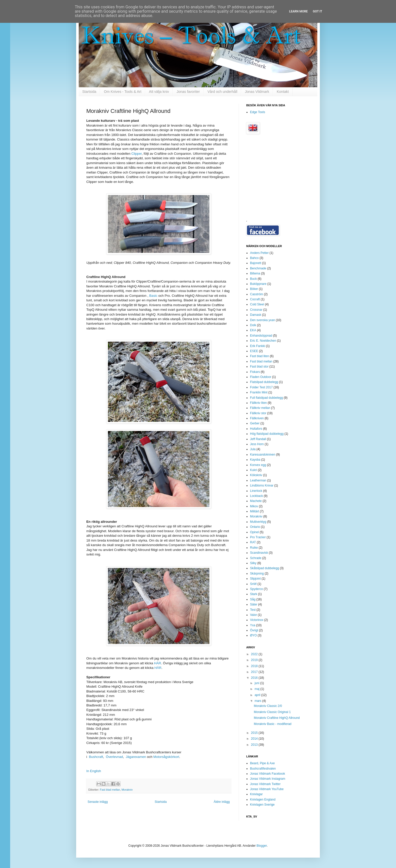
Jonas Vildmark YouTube (267, 789)
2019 (255, 660)
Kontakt (283, 92)
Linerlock (256, 491)
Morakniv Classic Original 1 (272, 712)
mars (258, 701)
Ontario (255, 527)
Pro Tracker (258, 537)
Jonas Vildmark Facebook (268, 774)
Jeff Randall (258, 439)
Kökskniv (256, 475)
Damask (256, 315)
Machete (256, 501)
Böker (254, 289)
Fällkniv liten (258, 403)
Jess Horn (257, 444)
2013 (255, 745)
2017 (255, 672)
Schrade (256, 558)
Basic (153, 296)
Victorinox (257, 620)
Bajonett (256, 263)
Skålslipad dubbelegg (265, 568)
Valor (253, 615)
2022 (255, 654)
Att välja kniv (159, 92)
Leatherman (258, 480)
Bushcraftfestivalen (263, 769)
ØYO (253, 635)
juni (257, 683)
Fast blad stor (259, 367)
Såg (253, 599)
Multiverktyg (258, 522)
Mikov (254, 506)
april (258, 695)
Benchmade (258, 268)
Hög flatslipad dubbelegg (267, 434)
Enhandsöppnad (261, 336)
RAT (253, 542)
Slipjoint (255, 579)
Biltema (255, 273)
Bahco (254, 258)
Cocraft (255, 299)
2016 (255, 678)
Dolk (253, 325)
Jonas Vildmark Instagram (268, 779)
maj (258, 689)
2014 (255, 739)
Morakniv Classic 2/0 (268, 706)
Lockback (257, 496)
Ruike (254, 548)
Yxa (253, 625)
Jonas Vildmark (257, 92)
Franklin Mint (259, 392)
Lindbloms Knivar (262, 485)
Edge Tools (258, 112)
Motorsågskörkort (166, 757)
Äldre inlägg (222, 802)
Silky (253, 563)
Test (253, 610)
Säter (254, 604)
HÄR (158, 663)
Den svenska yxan (262, 320)
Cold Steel (257, 304)
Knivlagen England (263, 800)
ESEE (254, 351)
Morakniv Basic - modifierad (273, 724)
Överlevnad (114, 757)
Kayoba (255, 460)
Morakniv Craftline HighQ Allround (277, 718)
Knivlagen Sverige (262, 805)
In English (94, 771)
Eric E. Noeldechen (263, 341)
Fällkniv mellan (260, 408)
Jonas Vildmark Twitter (265, 784)
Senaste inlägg (98, 802)
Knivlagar (256, 794)
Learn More (299, 11)
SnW (253, 584)
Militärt (254, 511)
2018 (255, 666)
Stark (254, 594)
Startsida (89, 92)
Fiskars (255, 372)
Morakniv (127, 790)
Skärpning (257, 574)
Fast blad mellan (110, 790)
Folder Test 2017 (261, 387)
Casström (257, 294)
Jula (253, 449)
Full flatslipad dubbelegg (266, 398)
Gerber (255, 423)
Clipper (136, 154)
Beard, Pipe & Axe (262, 763)
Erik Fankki (258, 346)
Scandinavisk (259, 553)
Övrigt (254, 630)
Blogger (262, 846)
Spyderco (257, 589)
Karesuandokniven (263, 455)
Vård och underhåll (222, 92)
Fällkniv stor (258, 413)
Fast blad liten (260, 356)
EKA (253, 330)
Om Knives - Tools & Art (123, 92)
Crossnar (256, 310)
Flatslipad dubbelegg (264, 382)
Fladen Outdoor (261, 377)
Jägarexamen (136, 757)
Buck (253, 279)
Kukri (253, 470)
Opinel (254, 532)
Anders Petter (259, 253)
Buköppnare (258, 284)
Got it (317, 11)
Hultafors (256, 429)
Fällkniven (257, 418)
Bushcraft (96, 757)
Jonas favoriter (188, 92)
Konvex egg (258, 465)
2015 (255, 733)
